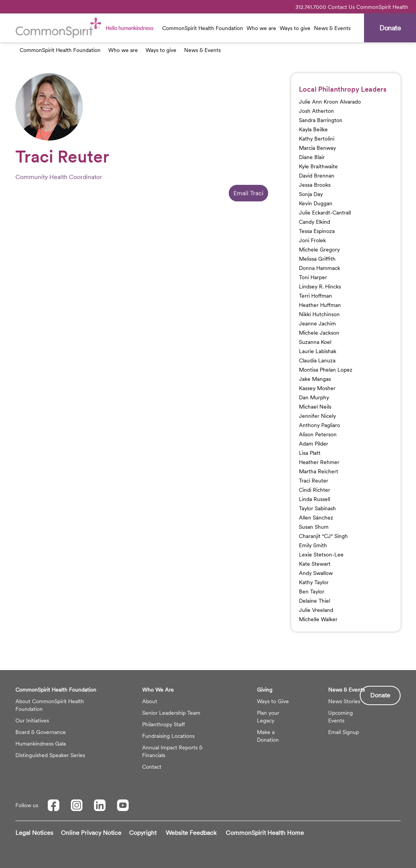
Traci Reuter (314, 481)
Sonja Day (311, 194)
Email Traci (248, 193)
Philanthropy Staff (164, 724)
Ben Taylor (312, 592)
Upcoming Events (341, 717)
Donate (380, 695)
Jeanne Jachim (317, 323)
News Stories (344, 701)
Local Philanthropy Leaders (343, 89)
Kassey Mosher (317, 388)
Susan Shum (314, 527)
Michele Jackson (319, 333)
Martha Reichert (319, 471)
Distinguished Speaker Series (50, 755)
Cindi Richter (315, 490)
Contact (152, 767)
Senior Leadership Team (171, 713)
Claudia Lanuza (317, 360)
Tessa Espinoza (317, 231)
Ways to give (295, 28)
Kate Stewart (315, 564)
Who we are (261, 28)
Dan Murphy (314, 397)
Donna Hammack (320, 268)
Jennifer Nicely (317, 416)
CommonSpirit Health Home (265, 833)
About (150, 701)
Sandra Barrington (321, 120)
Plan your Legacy (268, 717)
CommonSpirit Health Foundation (203, 28)
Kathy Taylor (314, 582)
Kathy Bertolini (317, 139)
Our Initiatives (32, 721)
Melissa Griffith (317, 259)
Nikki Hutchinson (319, 314)
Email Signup (344, 732)
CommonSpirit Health (382, 7)
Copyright (143, 833)
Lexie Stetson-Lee (321, 555)
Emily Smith (313, 545)
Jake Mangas (315, 379)
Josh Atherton (316, 111)
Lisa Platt (310, 453)
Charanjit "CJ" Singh (323, 536)
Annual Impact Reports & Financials (172, 751)
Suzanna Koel (315, 342)
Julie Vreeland (316, 610)
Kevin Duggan (316, 203)
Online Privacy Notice (91, 833)
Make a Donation (268, 736)
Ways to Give (273, 701)
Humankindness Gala (41, 744)
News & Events (332, 28)
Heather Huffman (320, 305)
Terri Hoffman (315, 296)
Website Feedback (191, 833)
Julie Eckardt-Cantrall (325, 213)
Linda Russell (315, 499)
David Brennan (317, 176)
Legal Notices (34, 833)
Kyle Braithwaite (318, 166)
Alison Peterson (318, 434)
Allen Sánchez (316, 518)
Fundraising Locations (168, 736)
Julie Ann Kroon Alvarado (330, 102)
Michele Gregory (319, 250)
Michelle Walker (318, 619)
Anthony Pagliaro (320, 425)
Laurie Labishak (318, 351)
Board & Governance (41, 732)
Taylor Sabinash (317, 508)
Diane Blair (312, 157)
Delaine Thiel (315, 601)
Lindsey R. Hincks (320, 287)
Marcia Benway (317, 148)
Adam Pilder (314, 444)
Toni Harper (313, 277)
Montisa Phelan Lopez (326, 370)
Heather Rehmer (319, 462)
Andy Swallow (316, 573)
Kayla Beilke (313, 129)
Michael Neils (315, 407)
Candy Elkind (315, 222)
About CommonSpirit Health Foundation (50, 705)
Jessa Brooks (315, 185)
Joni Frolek (312, 240)
